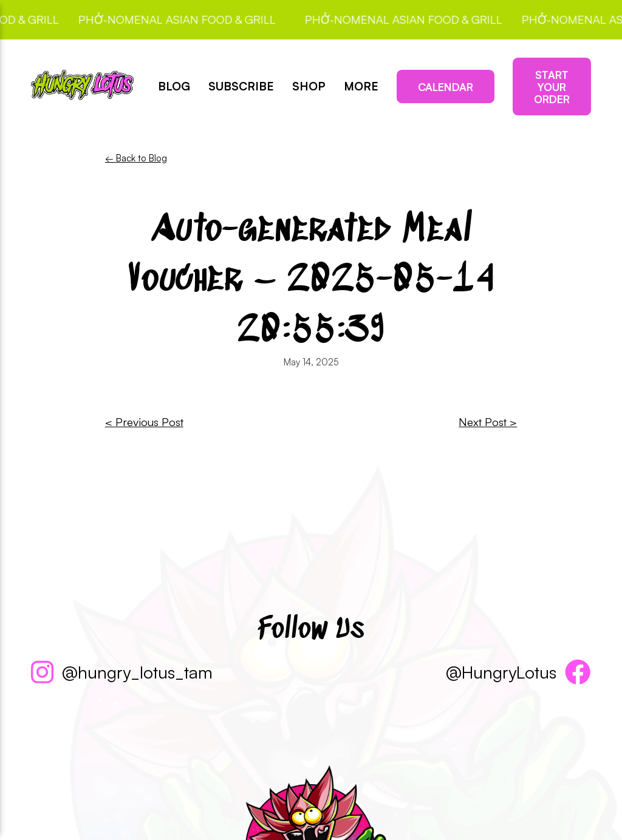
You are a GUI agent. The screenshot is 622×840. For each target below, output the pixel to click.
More (361, 87)
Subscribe (241, 87)
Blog (174, 87)
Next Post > (488, 422)
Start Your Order (552, 87)
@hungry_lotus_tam (122, 672)
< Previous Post (144, 422)
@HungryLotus (518, 672)
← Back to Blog (136, 158)
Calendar (446, 87)
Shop (309, 87)
